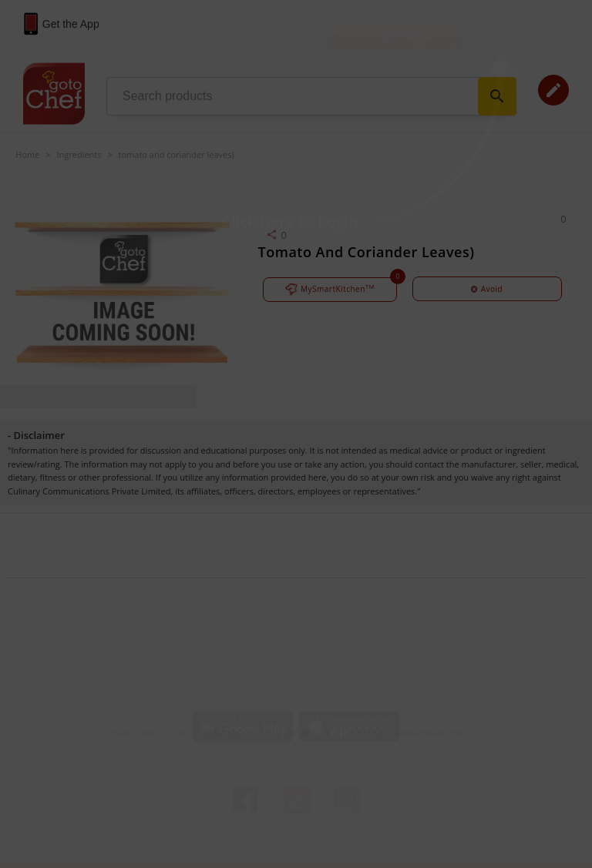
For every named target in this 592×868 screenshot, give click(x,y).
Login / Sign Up (404, 35)
